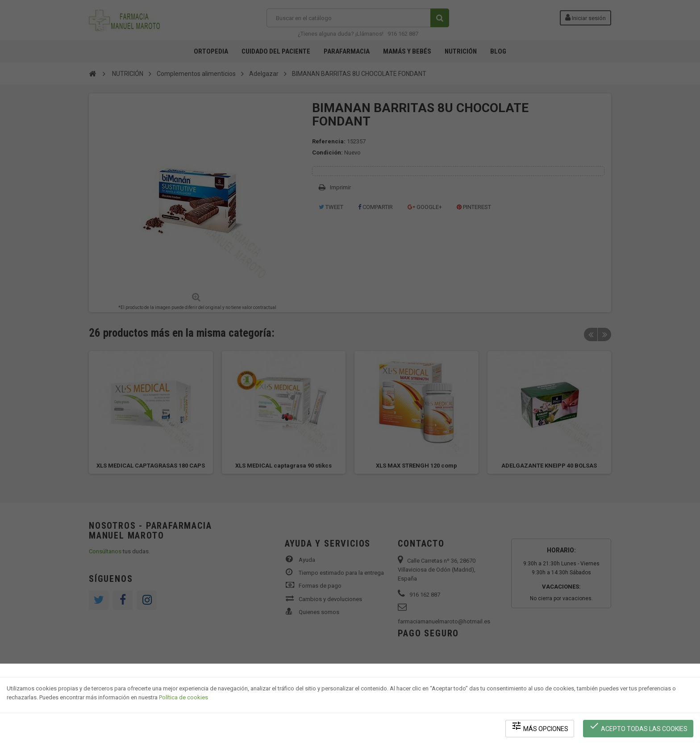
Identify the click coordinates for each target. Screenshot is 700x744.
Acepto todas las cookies (638, 726)
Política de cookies (183, 697)
